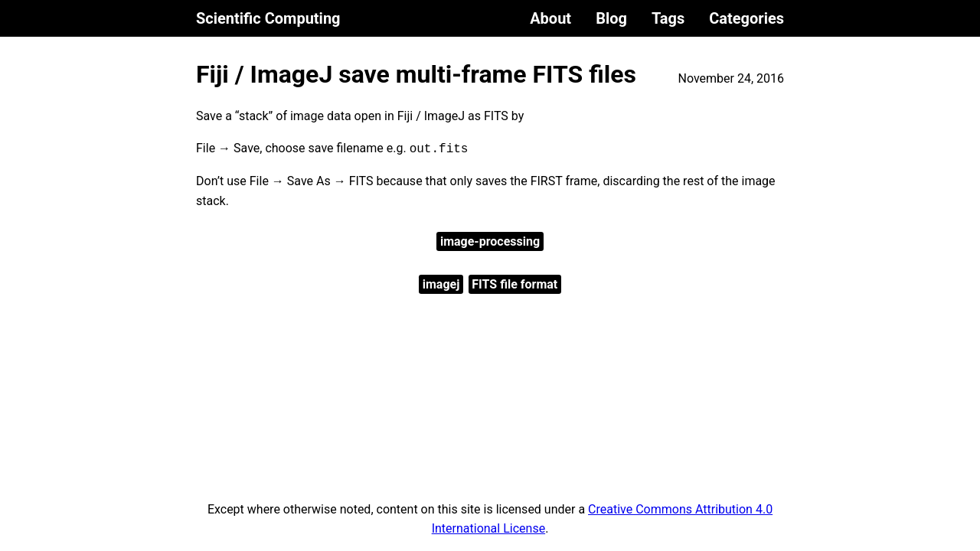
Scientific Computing (268, 18)
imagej (441, 284)
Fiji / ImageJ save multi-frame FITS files (416, 74)
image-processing (490, 241)
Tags (668, 18)
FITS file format (514, 284)
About (550, 18)
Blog (611, 18)
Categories (746, 18)
